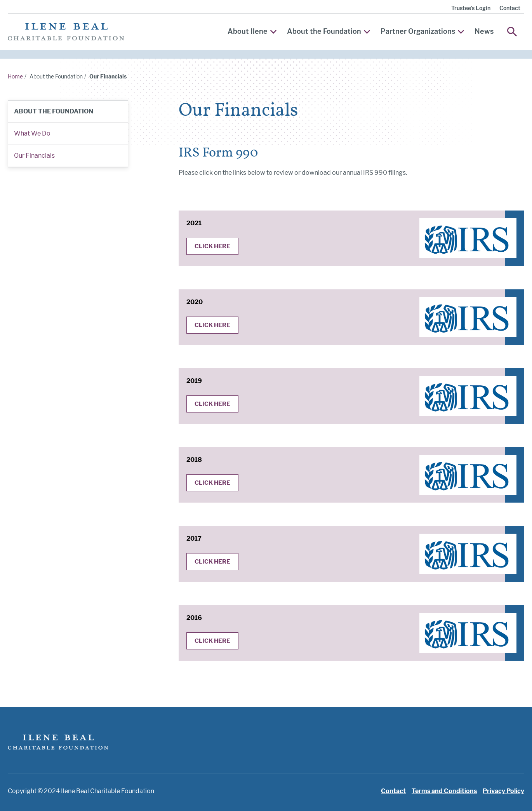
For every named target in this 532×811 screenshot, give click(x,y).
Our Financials (34, 156)
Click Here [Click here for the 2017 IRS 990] (212, 562)
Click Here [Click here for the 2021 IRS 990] (212, 246)
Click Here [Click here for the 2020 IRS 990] (212, 325)
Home (15, 76)
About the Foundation (329, 31)
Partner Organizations (422, 31)
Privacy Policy (503, 791)
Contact (510, 8)
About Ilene (252, 31)
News (484, 31)
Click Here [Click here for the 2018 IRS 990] (212, 483)
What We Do (32, 133)
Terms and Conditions (444, 791)
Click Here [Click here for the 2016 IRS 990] (212, 641)
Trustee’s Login (471, 8)
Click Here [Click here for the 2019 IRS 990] (212, 404)
